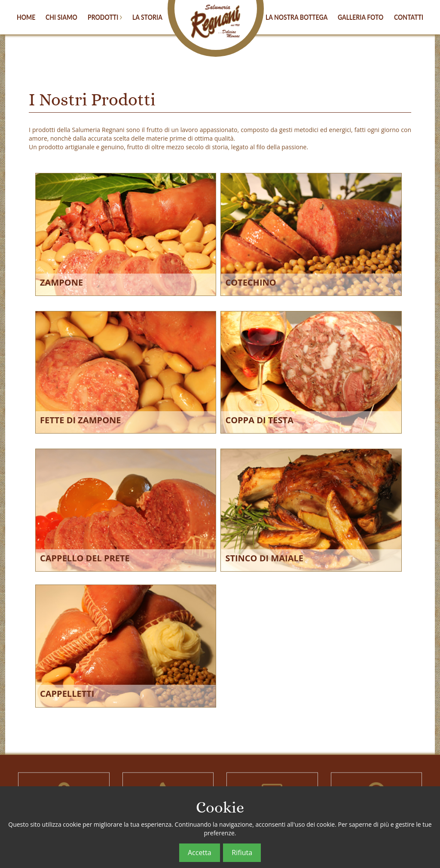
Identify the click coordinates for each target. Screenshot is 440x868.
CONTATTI (409, 17)
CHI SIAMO (61, 17)
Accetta (200, 853)
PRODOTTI (105, 17)
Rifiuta (242, 853)
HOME (26, 17)
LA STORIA (147, 17)
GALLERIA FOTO (361, 17)
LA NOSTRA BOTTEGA (296, 17)
